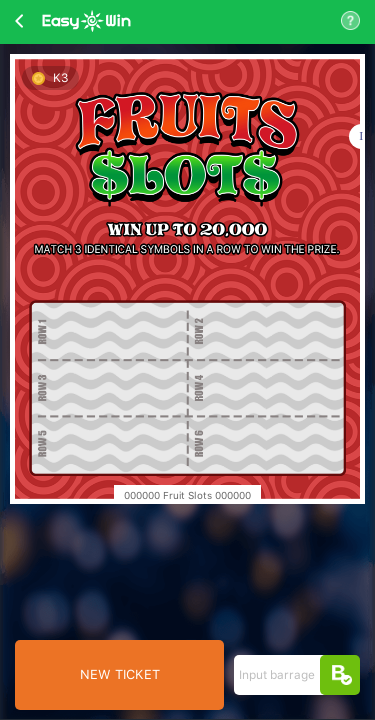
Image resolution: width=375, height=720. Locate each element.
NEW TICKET (120, 674)
